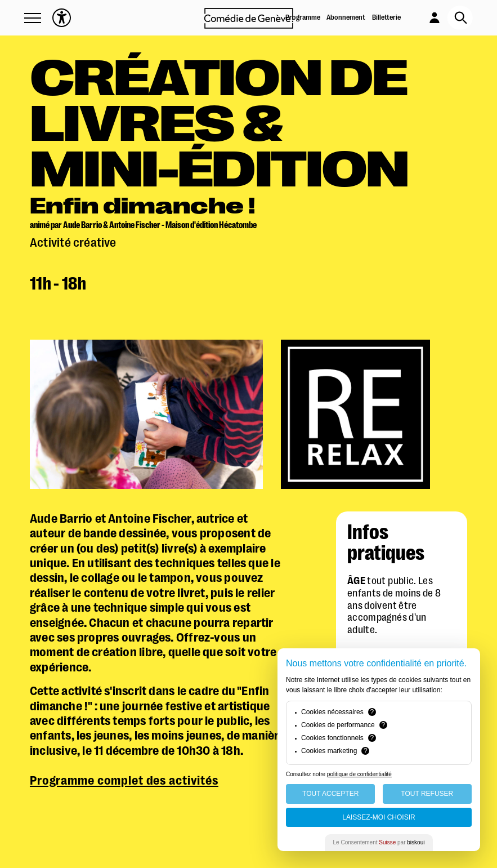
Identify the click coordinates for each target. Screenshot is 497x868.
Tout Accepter (330, 794)
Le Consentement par (379, 842)
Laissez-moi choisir (379, 817)
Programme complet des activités (124, 780)
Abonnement (346, 17)
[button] (33, 18)
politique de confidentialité (359, 774)
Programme (303, 17)
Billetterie (386, 17)
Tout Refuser (427, 794)
